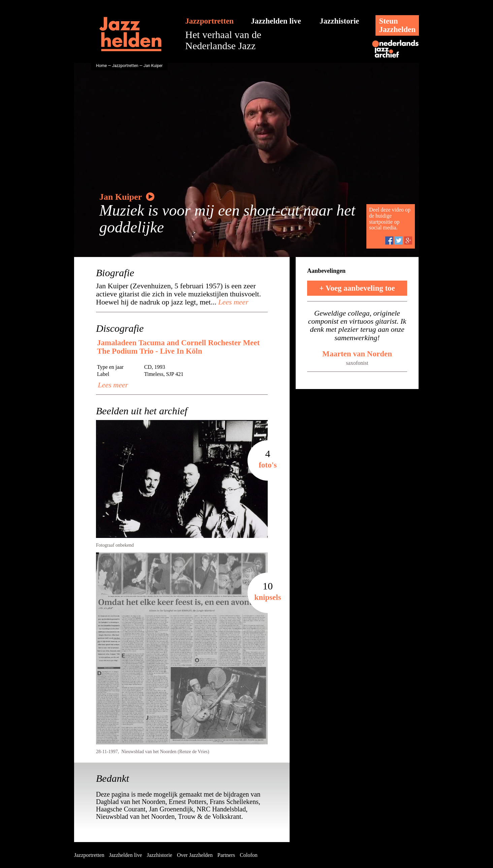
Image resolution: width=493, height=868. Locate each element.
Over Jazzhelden (195, 855)
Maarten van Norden (357, 354)
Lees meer (232, 302)
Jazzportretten (209, 21)
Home (101, 66)
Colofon (249, 855)
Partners (226, 855)
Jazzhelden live (276, 21)
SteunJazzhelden (397, 25)
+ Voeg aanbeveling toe (357, 288)
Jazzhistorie (339, 21)
